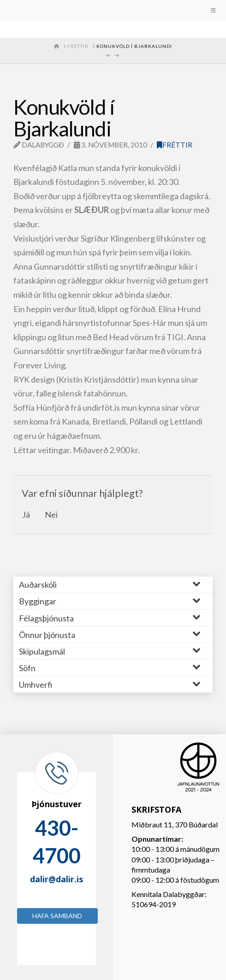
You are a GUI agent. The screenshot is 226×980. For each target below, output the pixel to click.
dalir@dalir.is (56, 879)
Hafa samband (57, 916)
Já (26, 514)
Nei (51, 514)
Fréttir (175, 145)
